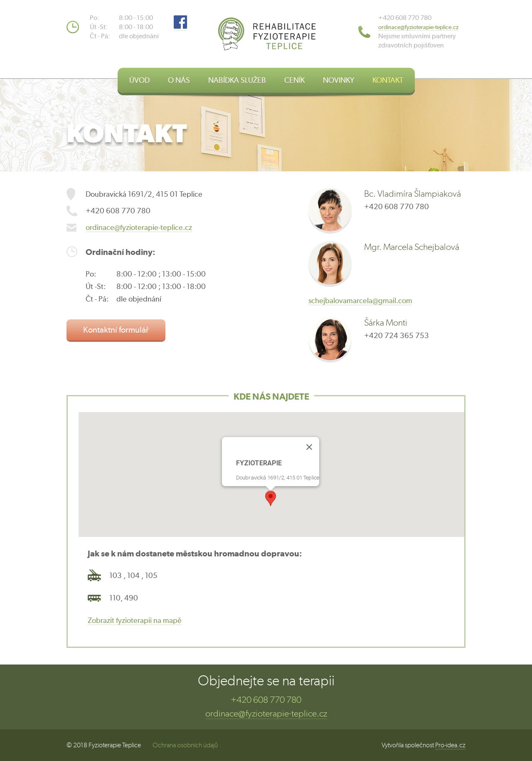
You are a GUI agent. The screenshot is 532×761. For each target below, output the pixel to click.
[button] (271, 498)
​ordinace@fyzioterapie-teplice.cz (418, 27)
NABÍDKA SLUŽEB (237, 80)
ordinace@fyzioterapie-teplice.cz (139, 227)
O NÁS (179, 80)
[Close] (309, 447)
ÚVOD (139, 80)
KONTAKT (388, 80)
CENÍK (294, 80)
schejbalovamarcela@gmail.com (360, 300)
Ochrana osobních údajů (185, 745)
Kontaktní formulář (116, 330)
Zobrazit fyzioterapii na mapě (135, 620)
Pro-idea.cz (450, 745)
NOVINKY (339, 80)
